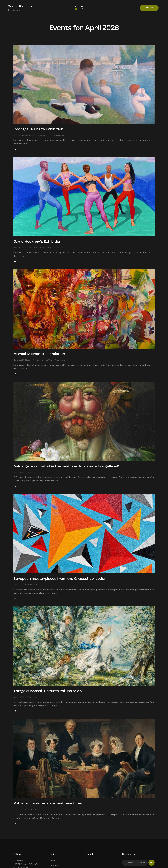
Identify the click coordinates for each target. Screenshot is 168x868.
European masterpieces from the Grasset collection (70, 585)
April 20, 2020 (19, 819)
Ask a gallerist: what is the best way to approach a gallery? (76, 472)
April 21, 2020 (19, 477)
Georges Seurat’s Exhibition (43, 130)
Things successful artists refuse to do (54, 699)
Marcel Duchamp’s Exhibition (44, 358)
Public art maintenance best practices (55, 813)
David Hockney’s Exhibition (42, 244)
